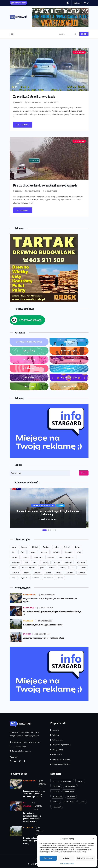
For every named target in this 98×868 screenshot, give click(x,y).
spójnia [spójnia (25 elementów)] (27, 572)
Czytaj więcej (23, 125)
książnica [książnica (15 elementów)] (51, 557)
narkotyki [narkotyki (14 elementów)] (68, 562)
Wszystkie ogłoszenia (61, 745)
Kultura (29, 360)
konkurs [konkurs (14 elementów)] (26, 557)
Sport (29, 386)
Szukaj (84, 473)
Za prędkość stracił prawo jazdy (35, 96)
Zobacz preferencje (85, 858)
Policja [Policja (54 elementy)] (14, 567)
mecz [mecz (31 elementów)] (35, 562)
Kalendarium (57, 740)
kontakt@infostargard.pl (20, 751)
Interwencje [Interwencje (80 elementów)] (70, 786)
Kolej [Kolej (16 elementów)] (79, 552)
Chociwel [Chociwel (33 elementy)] (46, 547)
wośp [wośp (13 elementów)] (14, 578)
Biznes (69, 342)
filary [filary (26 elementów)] (14, 552)
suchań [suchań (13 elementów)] (48, 572)
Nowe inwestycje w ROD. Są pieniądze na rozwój (43, 625)
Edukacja (29, 351)
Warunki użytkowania (61, 759)
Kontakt (55, 730)
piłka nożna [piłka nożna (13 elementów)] (81, 562)
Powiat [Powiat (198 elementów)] (56, 802)
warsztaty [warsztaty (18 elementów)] (70, 572)
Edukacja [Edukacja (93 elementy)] (56, 786)
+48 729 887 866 (18, 746)
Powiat (29, 377)
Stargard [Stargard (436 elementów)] (57, 807)
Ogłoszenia (29, 368)
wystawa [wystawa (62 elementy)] (36, 578)
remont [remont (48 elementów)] (52, 567)
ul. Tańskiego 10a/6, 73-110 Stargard (25, 742)
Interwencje (69, 351)
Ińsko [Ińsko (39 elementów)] (22, 552)
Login (84, 34)
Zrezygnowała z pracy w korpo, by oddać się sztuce (44, 638)
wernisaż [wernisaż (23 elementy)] (82, 572)
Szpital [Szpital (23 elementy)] (58, 572)
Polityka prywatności (67, 864)
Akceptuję (48, 858)
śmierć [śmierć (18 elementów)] (60, 578)
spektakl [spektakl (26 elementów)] (83, 567)
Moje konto (57, 754)
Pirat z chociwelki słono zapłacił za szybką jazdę (46, 185)
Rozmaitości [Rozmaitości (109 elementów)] (69, 802)
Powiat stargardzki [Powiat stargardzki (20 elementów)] (28, 567)
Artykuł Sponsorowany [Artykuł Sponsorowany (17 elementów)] (62, 781)
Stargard (69, 386)
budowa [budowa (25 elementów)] (24, 547)
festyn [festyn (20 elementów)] (77, 547)
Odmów (66, 858)
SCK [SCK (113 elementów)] (73, 567)
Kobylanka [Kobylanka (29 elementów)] (68, 552)
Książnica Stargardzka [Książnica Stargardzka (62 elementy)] (67, 557)
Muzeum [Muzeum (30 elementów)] (57, 562)
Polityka (69, 368)
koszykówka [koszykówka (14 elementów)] (38, 557)
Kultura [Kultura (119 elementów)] (56, 791)
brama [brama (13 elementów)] (14, 547)
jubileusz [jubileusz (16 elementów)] (33, 552)
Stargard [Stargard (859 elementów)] (38, 572)
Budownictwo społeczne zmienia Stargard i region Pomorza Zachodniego (48, 512)
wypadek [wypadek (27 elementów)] (24, 578)
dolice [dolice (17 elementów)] (57, 547)
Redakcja (19, 102)
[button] (93, 839)
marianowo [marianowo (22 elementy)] (16, 562)
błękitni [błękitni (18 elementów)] (35, 547)
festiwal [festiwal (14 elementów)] (67, 547)
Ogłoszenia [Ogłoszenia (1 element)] (57, 796)
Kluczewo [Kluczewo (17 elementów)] (56, 552)
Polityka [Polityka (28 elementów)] (71, 796)
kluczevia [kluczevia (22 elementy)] (44, 552)
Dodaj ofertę (57, 750)
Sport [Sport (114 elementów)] (82, 802)
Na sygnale (69, 360)
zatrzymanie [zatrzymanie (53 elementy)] (48, 578)
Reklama (56, 735)
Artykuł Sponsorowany (29, 342)
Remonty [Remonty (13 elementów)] (63, 567)
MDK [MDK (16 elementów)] (26, 562)
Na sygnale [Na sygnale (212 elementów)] (69, 791)
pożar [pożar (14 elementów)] (42, 567)
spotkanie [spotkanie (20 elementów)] (15, 572)
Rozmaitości (69, 377)
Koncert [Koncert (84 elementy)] (15, 557)
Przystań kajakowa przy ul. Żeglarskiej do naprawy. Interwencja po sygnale (34, 794)
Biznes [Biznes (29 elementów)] (80, 781)
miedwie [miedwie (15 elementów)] (45, 562)
